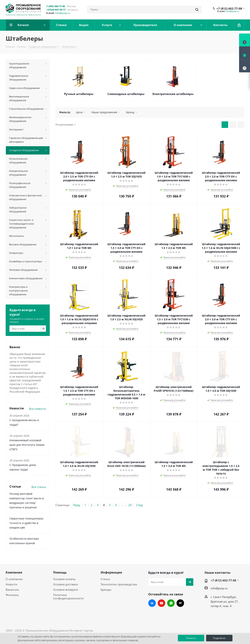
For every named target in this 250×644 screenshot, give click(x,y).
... (123, 505)
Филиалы (12, 595)
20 (130, 505)
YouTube (161, 603)
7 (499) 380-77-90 (56, 6)
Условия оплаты (64, 579)
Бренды (106, 590)
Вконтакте (152, 603)
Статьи (105, 579)
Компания (14, 572)
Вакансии (12, 590)
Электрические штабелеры (173, 94)
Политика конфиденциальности (68, 597)
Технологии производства (119, 584)
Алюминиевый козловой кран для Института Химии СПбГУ (27, 445)
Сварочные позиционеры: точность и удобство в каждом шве (27, 523)
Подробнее (219, 638)
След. (140, 505)
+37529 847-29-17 (56, 10)
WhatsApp (171, 603)
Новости (11, 584)
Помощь (60, 572)
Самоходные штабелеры (126, 94)
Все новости (37, 409)
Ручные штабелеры (79, 94)
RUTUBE (180, 603)
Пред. (77, 505)
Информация (111, 572)
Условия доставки (66, 584)
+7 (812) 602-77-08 (229, 8)
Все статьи (39, 487)
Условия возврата (65, 590)
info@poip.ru (63, 13)
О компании (14, 579)
